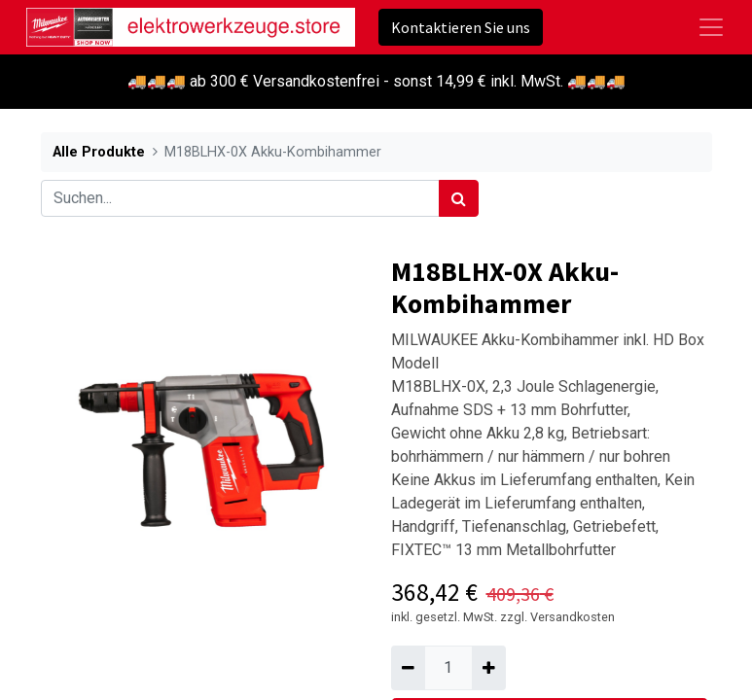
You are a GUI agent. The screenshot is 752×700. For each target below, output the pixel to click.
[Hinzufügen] (489, 668)
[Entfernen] (408, 668)
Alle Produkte (99, 152)
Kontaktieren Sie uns (461, 27)
